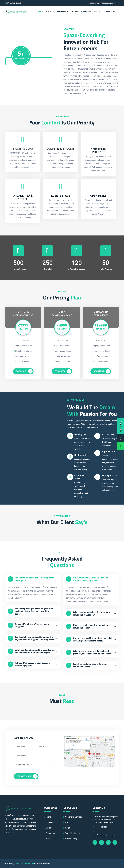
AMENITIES (86, 12)
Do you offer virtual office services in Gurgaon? (29, 626)
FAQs (67, 828)
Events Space (60, 196)
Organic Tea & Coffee (23, 197)
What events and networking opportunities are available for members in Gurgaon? (32, 652)
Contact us (109, 12)
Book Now (24, 372)
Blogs (97, 12)
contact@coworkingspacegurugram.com (103, 3)
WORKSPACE (62, 12)
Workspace (50, 839)
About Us (49, 823)
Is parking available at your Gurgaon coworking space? (86, 666)
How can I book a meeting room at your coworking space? (88, 627)
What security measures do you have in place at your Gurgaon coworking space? (88, 653)
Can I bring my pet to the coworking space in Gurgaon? (31, 579)
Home (48, 817)
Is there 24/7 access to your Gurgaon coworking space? (29, 665)
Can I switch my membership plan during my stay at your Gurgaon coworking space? (31, 639)
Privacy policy (70, 839)
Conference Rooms (60, 149)
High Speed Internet (98, 150)
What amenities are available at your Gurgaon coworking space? (87, 579)
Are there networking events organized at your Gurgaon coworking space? (89, 640)
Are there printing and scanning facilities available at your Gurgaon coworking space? (30, 611)
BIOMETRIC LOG (23, 149)
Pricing (67, 823)
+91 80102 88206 (14, 3)
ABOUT (49, 12)
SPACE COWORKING (25, 864)
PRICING (75, 12)
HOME (41, 12)
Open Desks (98, 196)
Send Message (27, 777)
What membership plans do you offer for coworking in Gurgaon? (89, 614)
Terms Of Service (72, 834)
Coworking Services (73, 817)
